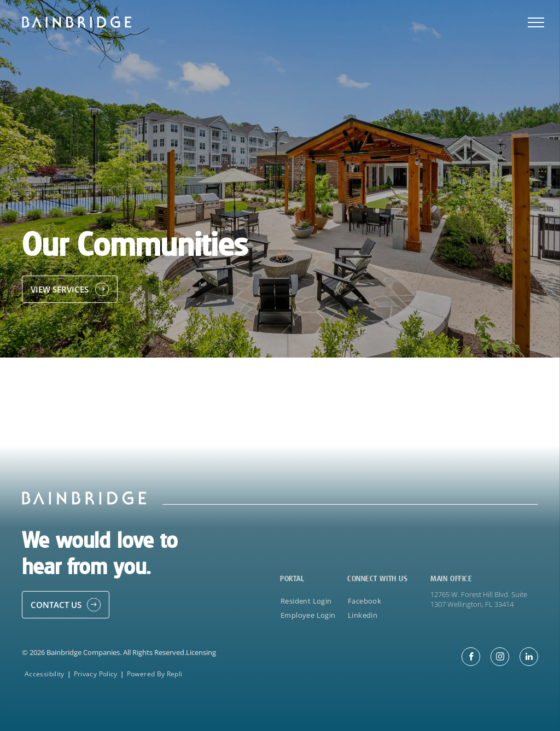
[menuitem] (311, 600)
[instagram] (500, 658)
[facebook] (471, 658)
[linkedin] (529, 658)
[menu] (536, 22)
